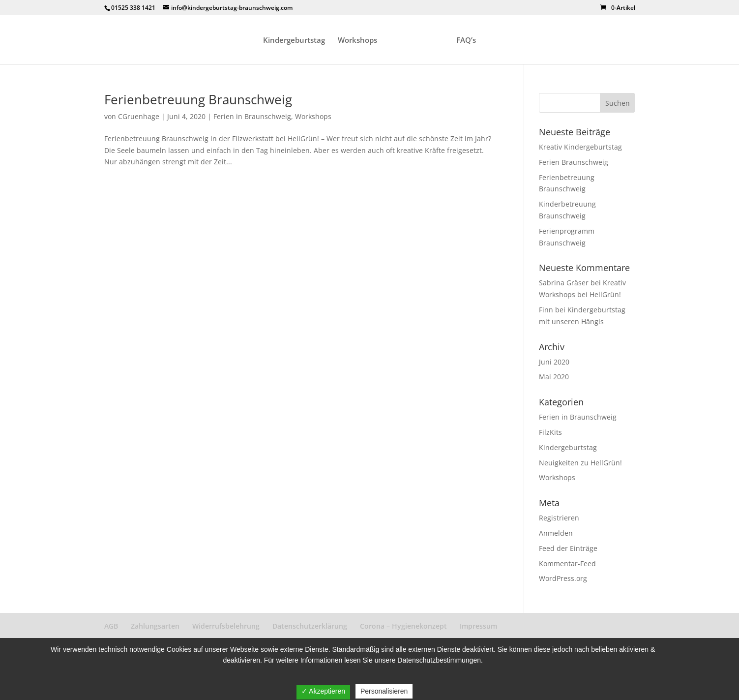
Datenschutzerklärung (310, 626)
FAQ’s (466, 41)
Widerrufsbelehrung (226, 626)
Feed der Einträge (568, 548)
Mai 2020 (554, 377)
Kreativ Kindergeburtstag (580, 147)
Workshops (357, 41)
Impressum (478, 626)
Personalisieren (384, 691)
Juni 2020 (554, 362)
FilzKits (550, 432)
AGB (111, 626)
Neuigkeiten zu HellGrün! (580, 463)
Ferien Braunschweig (574, 162)
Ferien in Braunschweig (252, 116)
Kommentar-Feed (567, 563)
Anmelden (556, 533)
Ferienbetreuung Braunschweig (198, 99)
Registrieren (559, 518)
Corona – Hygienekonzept (403, 626)
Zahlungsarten (155, 626)
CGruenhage (139, 116)
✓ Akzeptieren (323, 691)
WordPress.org (563, 578)
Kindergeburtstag (294, 41)
